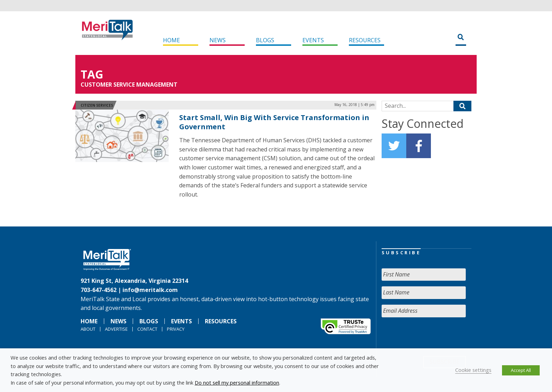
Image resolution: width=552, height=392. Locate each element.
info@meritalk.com (150, 290)
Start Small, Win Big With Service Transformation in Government (274, 122)
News (218, 40)
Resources (365, 40)
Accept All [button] (521, 370)
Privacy (176, 329)
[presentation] (435, 337)
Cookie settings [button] (473, 370)
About (88, 329)
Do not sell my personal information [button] (237, 382)
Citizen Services (97, 105)
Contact (147, 329)
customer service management (129, 85)
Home (171, 40)
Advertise (116, 329)
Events (313, 40)
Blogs (265, 40)
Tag (92, 74)
